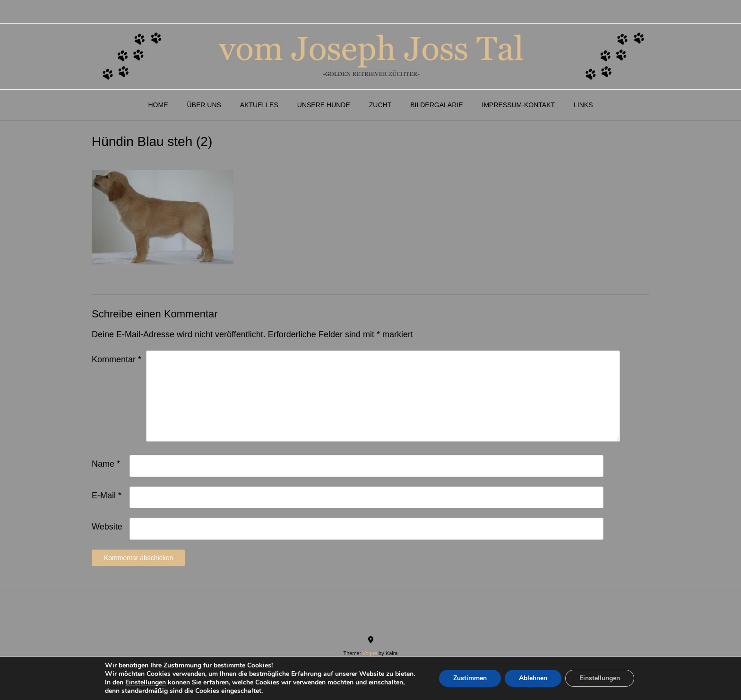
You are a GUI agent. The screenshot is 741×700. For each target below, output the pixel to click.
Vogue (370, 653)
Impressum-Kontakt (519, 105)
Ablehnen (533, 678)
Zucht (380, 105)
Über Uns (204, 105)
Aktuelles (259, 105)
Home (158, 105)
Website (107, 527)
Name (106, 464)
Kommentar (116, 359)
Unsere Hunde (324, 105)
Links (583, 105)
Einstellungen (146, 683)
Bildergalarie (436, 105)
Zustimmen (470, 678)
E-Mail (107, 495)
